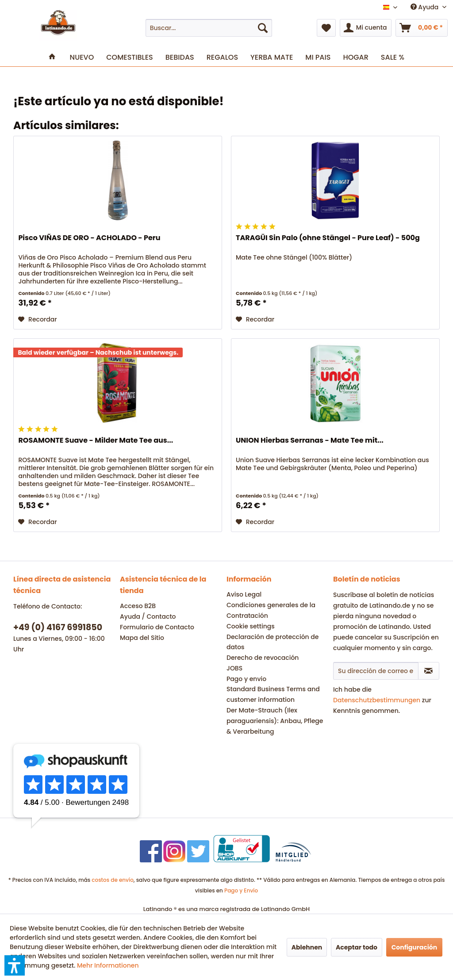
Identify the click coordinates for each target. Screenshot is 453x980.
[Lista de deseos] (326, 28)
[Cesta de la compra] (422, 28)
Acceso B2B (138, 606)
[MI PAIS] (318, 57)
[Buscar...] (209, 28)
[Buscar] (263, 28)
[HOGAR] (355, 57)
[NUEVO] (82, 57)
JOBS (234, 668)
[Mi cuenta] (366, 28)
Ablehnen (307, 947)
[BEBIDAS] (180, 57)
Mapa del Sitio (142, 638)
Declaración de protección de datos (273, 642)
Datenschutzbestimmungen (377, 700)
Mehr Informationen (108, 965)
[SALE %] (393, 57)
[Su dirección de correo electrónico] (376, 671)
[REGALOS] (222, 57)
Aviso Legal (244, 594)
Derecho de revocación (263, 658)
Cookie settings (251, 626)
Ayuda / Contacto (148, 616)
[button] (15, 965)
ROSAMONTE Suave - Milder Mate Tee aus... (96, 441)
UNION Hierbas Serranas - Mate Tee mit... (310, 441)
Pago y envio (246, 679)
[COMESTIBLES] (130, 57)
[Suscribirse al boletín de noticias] (429, 671)
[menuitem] (209, 28)
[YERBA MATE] (272, 57)
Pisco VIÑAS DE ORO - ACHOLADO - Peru (89, 238)
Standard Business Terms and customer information (273, 694)
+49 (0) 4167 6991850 (58, 627)
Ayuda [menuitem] (425, 7)
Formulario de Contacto (157, 627)
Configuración (415, 947)
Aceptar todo (357, 947)
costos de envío (113, 880)
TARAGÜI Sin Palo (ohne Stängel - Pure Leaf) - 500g (328, 238)
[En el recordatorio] (37, 319)
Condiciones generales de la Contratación (271, 610)
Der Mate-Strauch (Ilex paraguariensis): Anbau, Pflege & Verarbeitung (275, 721)
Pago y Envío (241, 890)
